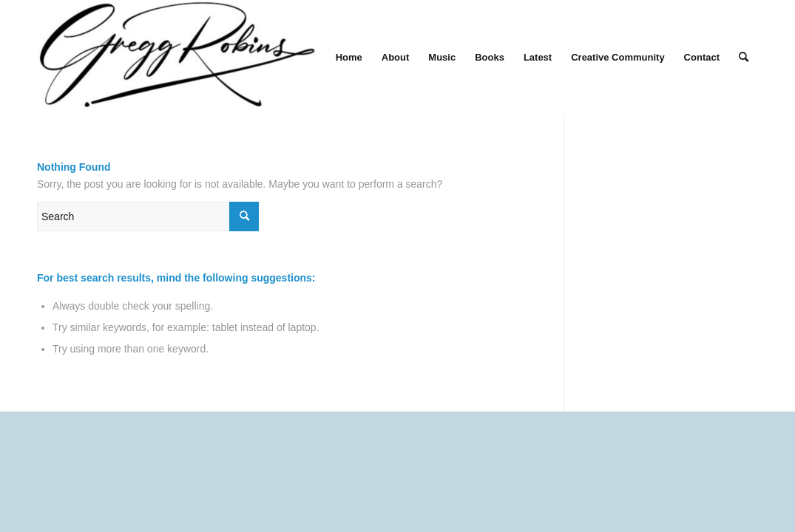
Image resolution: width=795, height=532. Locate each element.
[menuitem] (349, 57)
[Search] (744, 57)
